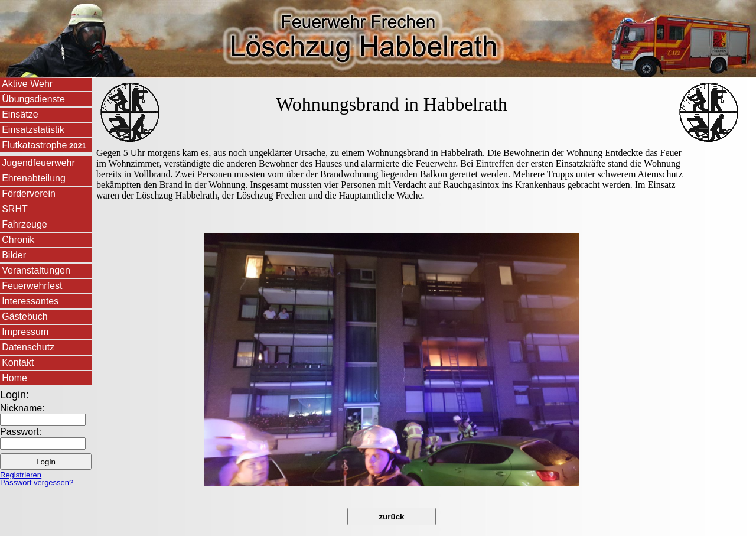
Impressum (25, 332)
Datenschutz (28, 347)
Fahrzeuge (25, 224)
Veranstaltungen (36, 270)
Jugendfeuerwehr (38, 163)
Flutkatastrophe (44, 145)
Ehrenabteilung (34, 178)
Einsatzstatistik (33, 130)
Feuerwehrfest (32, 286)
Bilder (14, 255)
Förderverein (29, 194)
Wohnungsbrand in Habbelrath (392, 104)
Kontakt (18, 363)
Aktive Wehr (27, 84)
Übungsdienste (33, 99)
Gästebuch (25, 316)
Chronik (18, 240)
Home (14, 378)
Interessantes (30, 301)
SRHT (15, 209)
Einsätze (20, 114)
